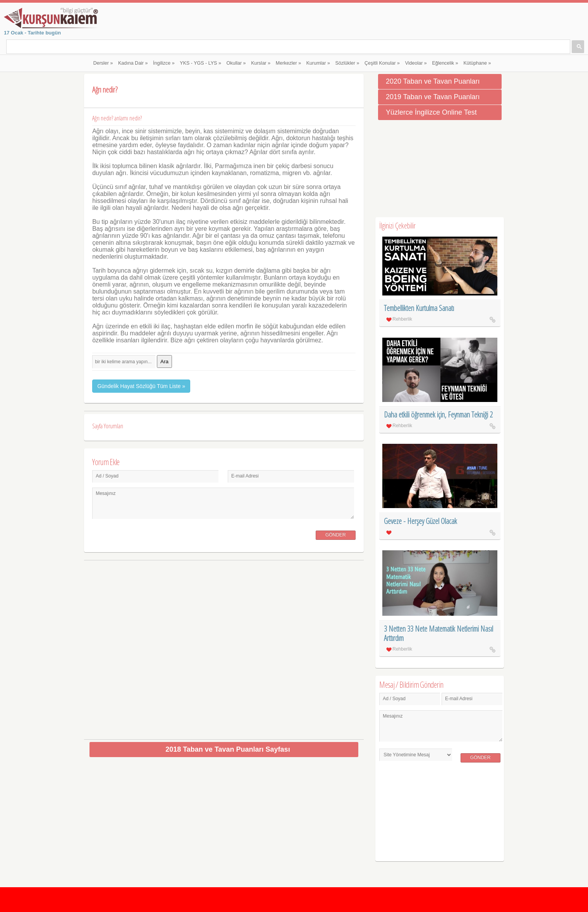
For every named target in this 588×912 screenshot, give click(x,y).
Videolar (416, 63)
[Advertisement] (224, 647)
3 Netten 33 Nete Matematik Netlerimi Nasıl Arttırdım (438, 633)
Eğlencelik (445, 63)
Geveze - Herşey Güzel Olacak (420, 521)
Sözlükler (347, 63)
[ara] (113, 47)
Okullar (236, 63)
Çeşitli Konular (382, 63)
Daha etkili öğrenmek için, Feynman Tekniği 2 (438, 415)
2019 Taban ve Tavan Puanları (433, 97)
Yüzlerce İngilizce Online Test (431, 112)
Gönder (336, 535)
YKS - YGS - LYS (200, 63)
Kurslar (261, 63)
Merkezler (288, 63)
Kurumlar (318, 63)
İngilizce (164, 63)
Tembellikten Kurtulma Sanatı (419, 308)
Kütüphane (477, 63)
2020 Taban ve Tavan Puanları (433, 81)
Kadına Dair (133, 63)
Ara (164, 362)
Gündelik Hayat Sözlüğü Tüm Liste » (141, 386)
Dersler (103, 63)
